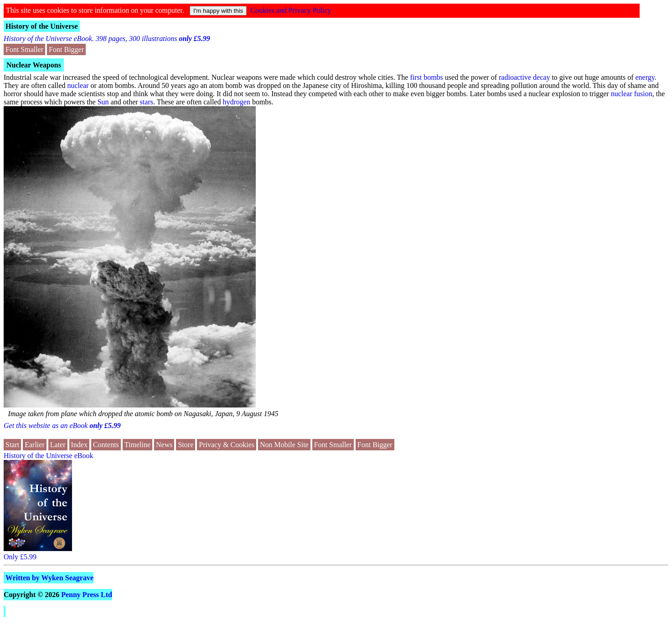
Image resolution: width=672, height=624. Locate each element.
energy (645, 77)
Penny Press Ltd (87, 595)
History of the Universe (42, 26)
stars (147, 102)
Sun (103, 102)
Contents (106, 445)
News (164, 445)
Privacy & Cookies (227, 445)
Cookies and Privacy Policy (291, 10)
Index (79, 445)
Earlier (35, 445)
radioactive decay (524, 77)
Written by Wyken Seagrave (49, 578)
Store (186, 445)
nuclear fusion (632, 94)
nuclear (78, 85)
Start (12, 445)
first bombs (426, 77)
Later (58, 445)
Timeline (137, 445)
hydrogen (236, 102)
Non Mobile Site (284, 445)
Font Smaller (24, 49)
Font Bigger (66, 49)
